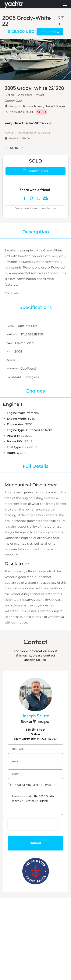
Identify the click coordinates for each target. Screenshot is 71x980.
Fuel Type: (12, 369)
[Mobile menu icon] (65, 4)
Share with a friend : (36, 190)
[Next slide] (65, 59)
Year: (9, 351)
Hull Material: (14, 377)
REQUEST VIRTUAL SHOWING (33, 785)
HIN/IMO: (12, 334)
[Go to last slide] (6, 59)
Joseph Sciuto (36, 716)
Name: (11, 326)
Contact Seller (35, 171)
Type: (10, 343)
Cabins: (11, 360)
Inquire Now (50, 32)
